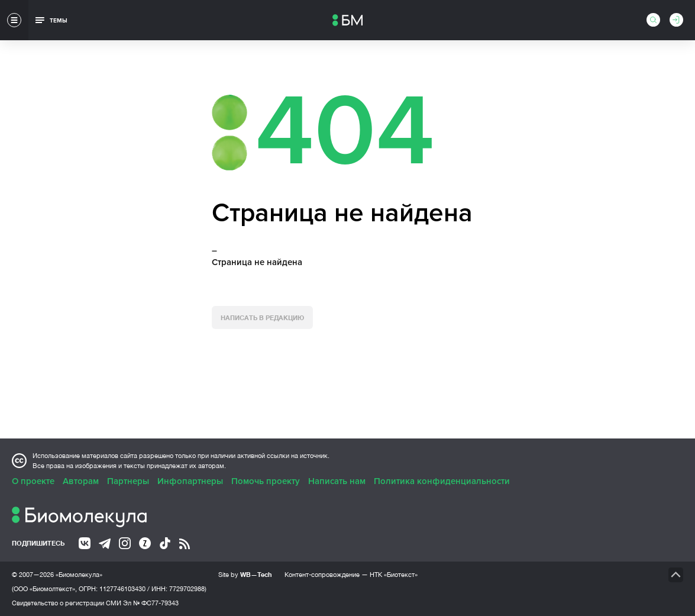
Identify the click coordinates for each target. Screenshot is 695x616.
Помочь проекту (266, 481)
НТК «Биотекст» (394, 575)
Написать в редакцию (262, 317)
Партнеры (128, 481)
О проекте (33, 481)
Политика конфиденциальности (442, 481)
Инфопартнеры (190, 481)
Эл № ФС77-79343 (151, 603)
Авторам (81, 481)
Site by (245, 574)
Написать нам (337, 481)
